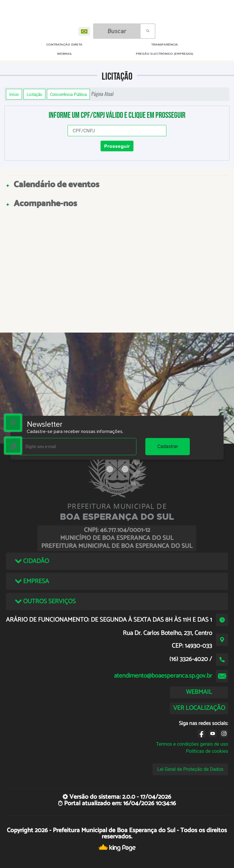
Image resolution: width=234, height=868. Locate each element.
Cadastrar (168, 446)
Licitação (34, 94)
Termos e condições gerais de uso (192, 744)
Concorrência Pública (68, 94)
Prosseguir (117, 146)
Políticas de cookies (207, 751)
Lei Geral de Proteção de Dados (190, 769)
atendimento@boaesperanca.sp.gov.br (163, 676)
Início (14, 94)
